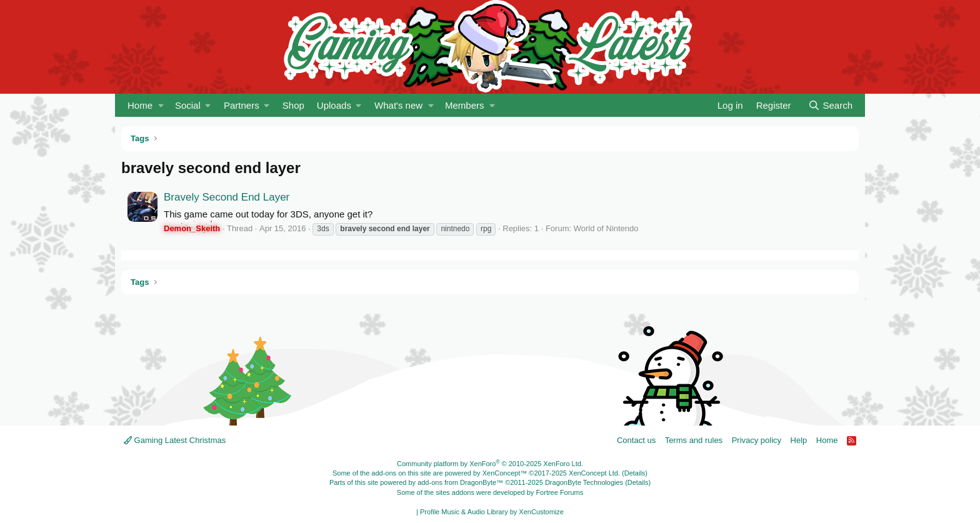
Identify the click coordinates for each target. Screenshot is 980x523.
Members (465, 105)
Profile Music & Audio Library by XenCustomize (492, 512)
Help (799, 440)
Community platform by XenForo (490, 464)
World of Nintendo (606, 228)
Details (635, 473)
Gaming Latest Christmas (175, 440)
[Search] (830, 105)
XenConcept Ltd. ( (597, 473)
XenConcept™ (505, 473)
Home (140, 105)
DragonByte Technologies (584, 482)
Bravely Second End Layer (227, 197)
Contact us (636, 440)
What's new (398, 105)
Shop (293, 105)
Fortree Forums (559, 492)
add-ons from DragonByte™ (460, 482)
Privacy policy (757, 440)
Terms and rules (694, 440)
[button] (161, 105)
